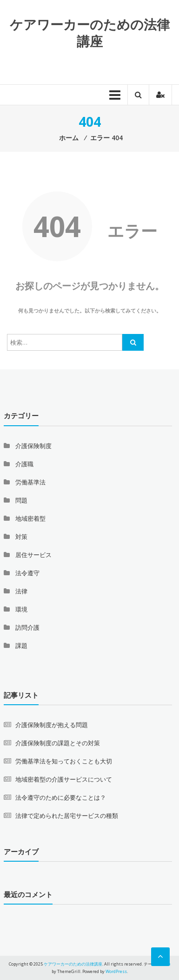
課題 (21, 646)
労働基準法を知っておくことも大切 (64, 761)
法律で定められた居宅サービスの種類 (67, 816)
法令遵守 (27, 573)
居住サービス (33, 555)
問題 (21, 500)
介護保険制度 (33, 446)
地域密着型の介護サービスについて (64, 779)
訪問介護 (27, 627)
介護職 (24, 464)
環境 (21, 609)
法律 (21, 591)
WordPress (116, 971)
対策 (21, 537)
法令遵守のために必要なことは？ (61, 797)
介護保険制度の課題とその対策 (58, 743)
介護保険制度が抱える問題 (52, 725)
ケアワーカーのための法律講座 (90, 33)
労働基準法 (30, 482)
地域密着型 (30, 518)
